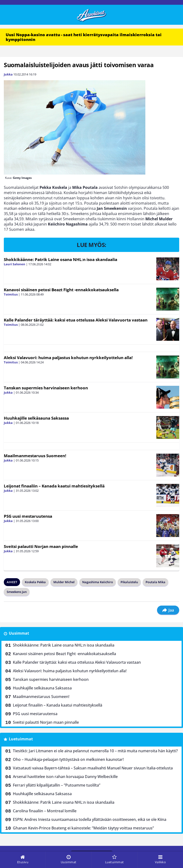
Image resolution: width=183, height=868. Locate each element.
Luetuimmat (21, 739)
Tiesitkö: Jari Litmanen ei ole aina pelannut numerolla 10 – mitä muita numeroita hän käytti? (95, 751)
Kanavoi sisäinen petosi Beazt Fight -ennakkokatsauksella (61, 290)
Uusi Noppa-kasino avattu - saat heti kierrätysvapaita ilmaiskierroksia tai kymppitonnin (84, 37)
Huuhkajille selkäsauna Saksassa (36, 418)
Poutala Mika (155, 582)
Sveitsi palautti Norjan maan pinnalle (41, 546)
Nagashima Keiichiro (98, 582)
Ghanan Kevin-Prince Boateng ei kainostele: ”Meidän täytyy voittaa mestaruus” (83, 828)
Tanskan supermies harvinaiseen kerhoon (46, 388)
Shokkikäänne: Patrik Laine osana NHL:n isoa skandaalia (61, 259)
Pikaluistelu (129, 582)
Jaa (168, 610)
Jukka (8, 74)
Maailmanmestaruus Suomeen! (35, 456)
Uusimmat (19, 633)
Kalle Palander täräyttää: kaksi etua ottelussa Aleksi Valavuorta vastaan (76, 320)
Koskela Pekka (35, 582)
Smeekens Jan (17, 592)
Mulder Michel (64, 582)
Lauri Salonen (15, 264)
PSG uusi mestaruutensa (28, 516)
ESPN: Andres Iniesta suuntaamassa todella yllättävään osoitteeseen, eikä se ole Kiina (90, 819)
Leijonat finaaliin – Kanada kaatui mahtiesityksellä (54, 486)
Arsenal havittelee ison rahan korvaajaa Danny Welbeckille (65, 777)
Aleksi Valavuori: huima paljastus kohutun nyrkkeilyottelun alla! (68, 358)
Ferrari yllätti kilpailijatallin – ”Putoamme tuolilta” (57, 785)
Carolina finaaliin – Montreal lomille (45, 811)
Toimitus (11, 294)
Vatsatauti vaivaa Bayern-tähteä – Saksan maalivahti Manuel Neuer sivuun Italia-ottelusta (93, 768)
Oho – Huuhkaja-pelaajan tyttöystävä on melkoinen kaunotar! (68, 759)
